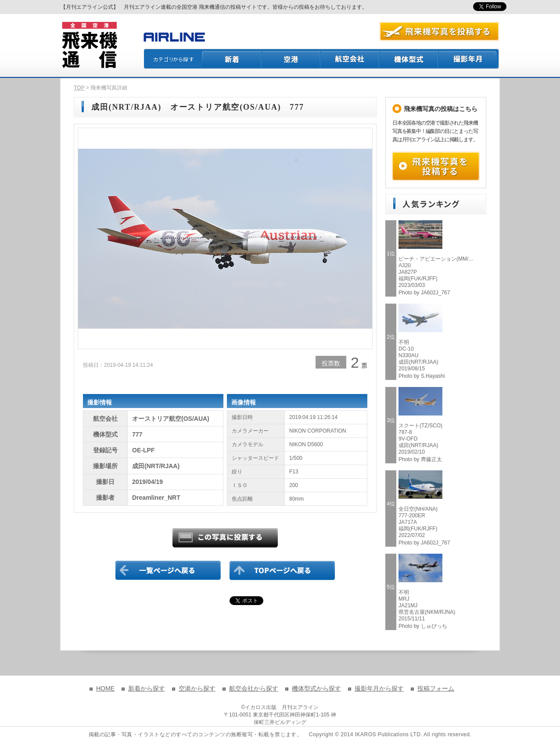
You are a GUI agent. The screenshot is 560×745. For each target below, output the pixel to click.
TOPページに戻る (282, 570)
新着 (232, 59)
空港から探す (197, 688)
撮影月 (469, 59)
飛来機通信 (89, 45)
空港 (291, 59)
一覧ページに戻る (168, 570)
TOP (79, 88)
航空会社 (350, 59)
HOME (105, 688)
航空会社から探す (254, 688)
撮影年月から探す (379, 688)
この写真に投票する (225, 538)
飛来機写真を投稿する (436, 166)
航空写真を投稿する (439, 31)
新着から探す (147, 688)
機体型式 (409, 59)
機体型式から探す (316, 688)
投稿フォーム (436, 688)
